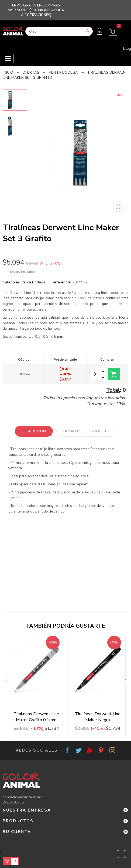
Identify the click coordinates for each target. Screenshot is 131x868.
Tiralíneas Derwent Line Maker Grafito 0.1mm (36, 717)
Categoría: (11, 282)
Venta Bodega (33, 282)
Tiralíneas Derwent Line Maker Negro (98, 717)
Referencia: (61, 282)
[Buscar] (59, 31)
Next (125, 680)
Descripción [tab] (34, 431)
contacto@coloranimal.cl (24, 797)
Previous (6, 680)
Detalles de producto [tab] (86, 431)
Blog (127, 49)
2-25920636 (13, 802)
